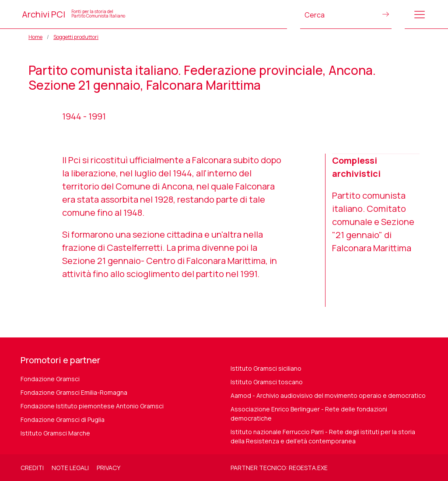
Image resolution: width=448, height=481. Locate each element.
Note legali (70, 468)
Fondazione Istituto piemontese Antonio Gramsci (92, 406)
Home (35, 37)
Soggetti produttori (76, 37)
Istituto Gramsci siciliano (266, 368)
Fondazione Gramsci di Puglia (63, 420)
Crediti (32, 468)
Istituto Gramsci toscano (267, 382)
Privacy (108, 468)
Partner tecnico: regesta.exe (279, 468)
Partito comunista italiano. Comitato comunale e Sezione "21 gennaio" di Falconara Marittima (373, 222)
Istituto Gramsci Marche (55, 433)
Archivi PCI (73, 14)
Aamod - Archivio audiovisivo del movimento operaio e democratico (328, 395)
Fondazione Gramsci (50, 379)
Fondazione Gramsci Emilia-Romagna (74, 392)
